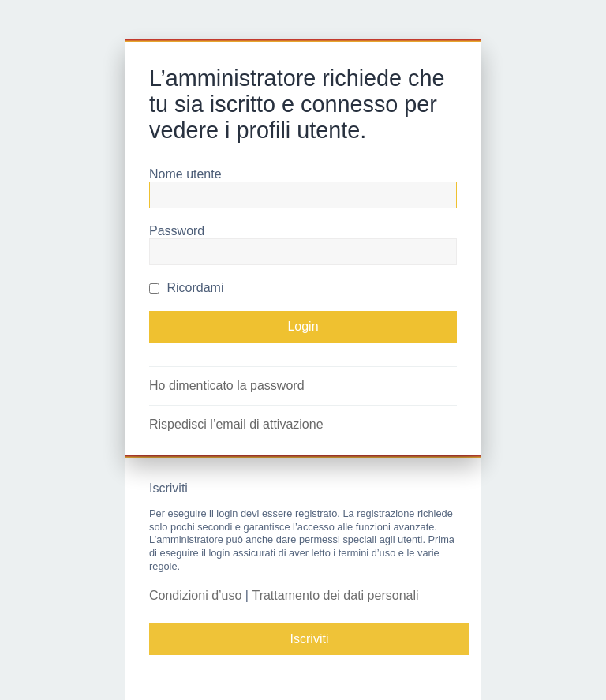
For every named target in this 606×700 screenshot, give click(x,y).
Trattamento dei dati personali (335, 595)
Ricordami (186, 288)
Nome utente (185, 174)
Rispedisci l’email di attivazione (236, 424)
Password (177, 231)
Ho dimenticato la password (227, 386)
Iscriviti (310, 639)
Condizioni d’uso (195, 595)
